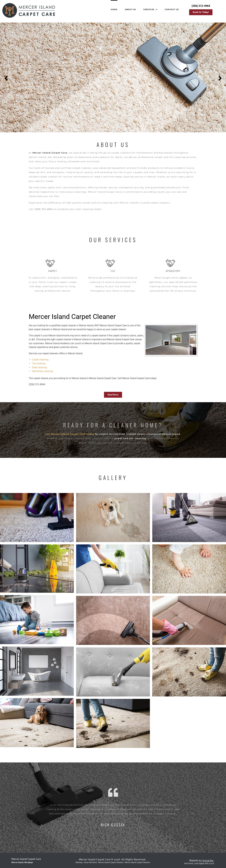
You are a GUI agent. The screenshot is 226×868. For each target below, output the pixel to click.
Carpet (53, 271)
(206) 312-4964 (44, 209)
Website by (201, 861)
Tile (113, 271)
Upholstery (173, 271)
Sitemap (79, 862)
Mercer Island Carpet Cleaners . (111, 862)
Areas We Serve (90, 862)
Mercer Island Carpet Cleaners (137, 862)
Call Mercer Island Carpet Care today (70, 454)
